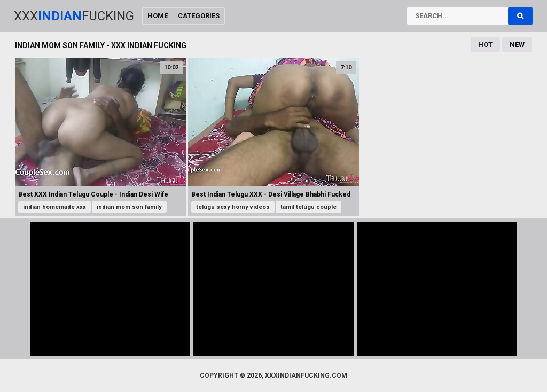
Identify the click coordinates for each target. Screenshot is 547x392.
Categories (199, 16)
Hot (485, 45)
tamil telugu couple (308, 207)
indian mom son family (129, 207)
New (517, 45)
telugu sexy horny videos (233, 207)
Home (158, 16)
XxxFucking (74, 16)
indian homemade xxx (54, 207)
